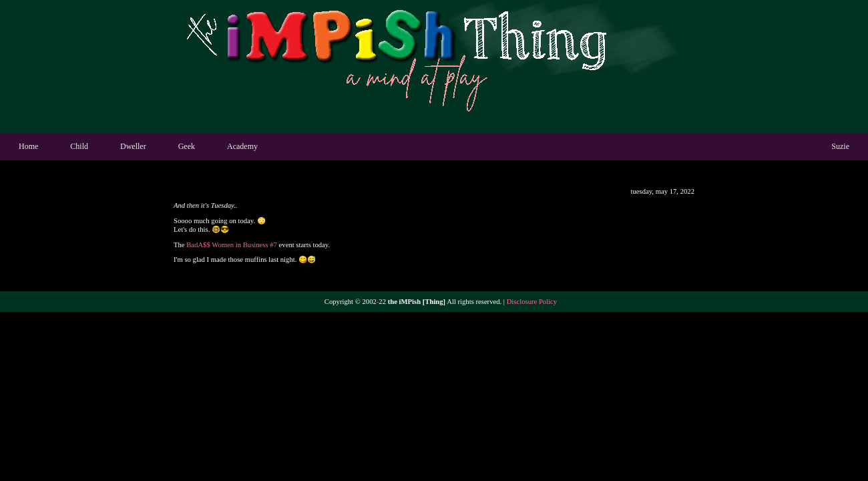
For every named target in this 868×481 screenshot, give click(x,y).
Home (28, 146)
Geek (187, 146)
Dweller (133, 146)
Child (79, 146)
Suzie (840, 146)
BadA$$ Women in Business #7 (232, 245)
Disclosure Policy (532, 302)
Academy (242, 146)
